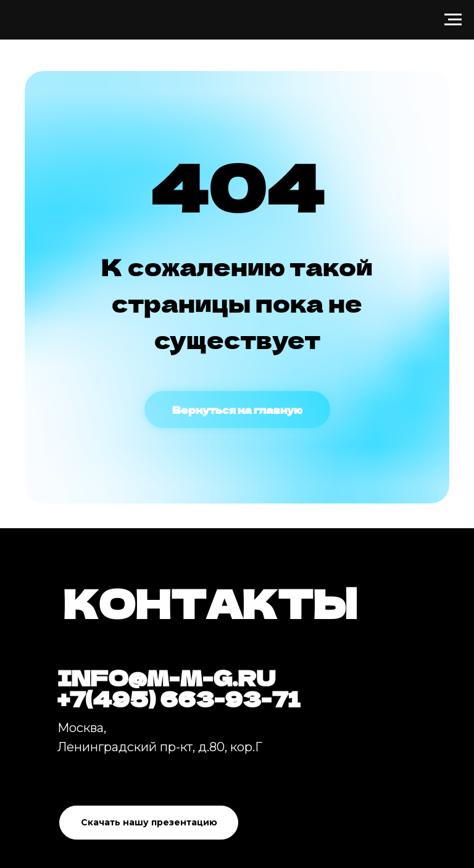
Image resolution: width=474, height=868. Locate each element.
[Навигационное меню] (453, 20)
